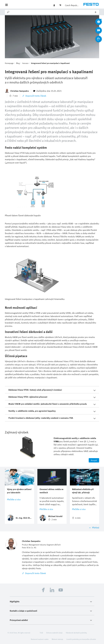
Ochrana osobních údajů (54, 633)
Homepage (9, 63)
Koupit (94, 460)
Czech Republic (72, 5)
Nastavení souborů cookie (40, 639)
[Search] (52, 12)
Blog (18, 63)
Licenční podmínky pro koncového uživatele (81, 639)
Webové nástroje (57, 639)
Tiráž (41, 633)
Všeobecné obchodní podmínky (76, 633)
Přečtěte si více (14, 499)
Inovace (25, 63)
